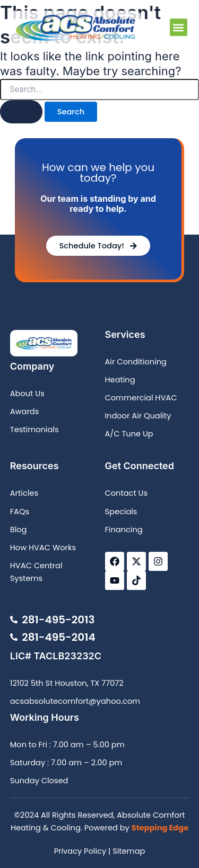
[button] (179, 27)
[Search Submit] (21, 112)
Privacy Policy (80, 851)
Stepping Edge (160, 828)
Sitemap (129, 851)
